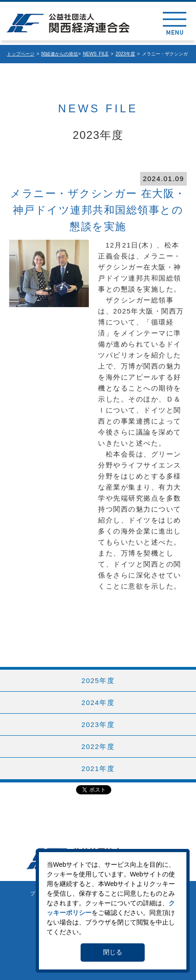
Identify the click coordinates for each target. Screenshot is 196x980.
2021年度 (98, 768)
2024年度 (98, 702)
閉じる (113, 952)
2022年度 (98, 746)
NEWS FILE (96, 54)
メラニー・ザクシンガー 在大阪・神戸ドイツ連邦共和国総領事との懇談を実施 (98, 210)
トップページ (21, 54)
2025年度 (98, 680)
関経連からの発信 (60, 54)
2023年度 (125, 54)
